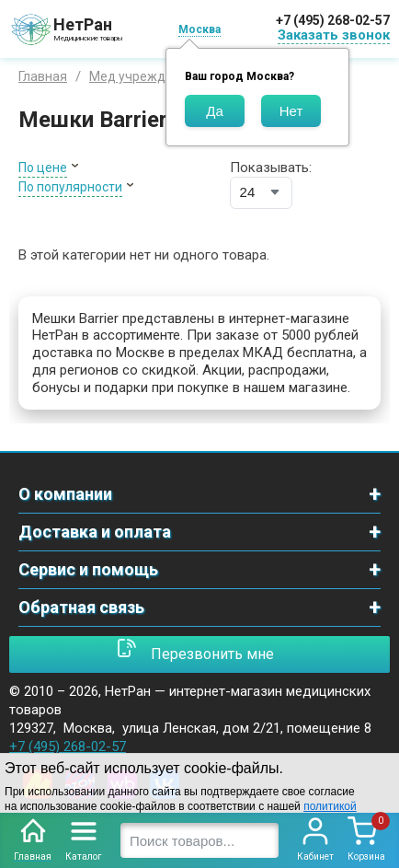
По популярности (70, 187)
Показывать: (271, 168)
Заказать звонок (334, 35)
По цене (43, 168)
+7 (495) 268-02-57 (333, 20)
